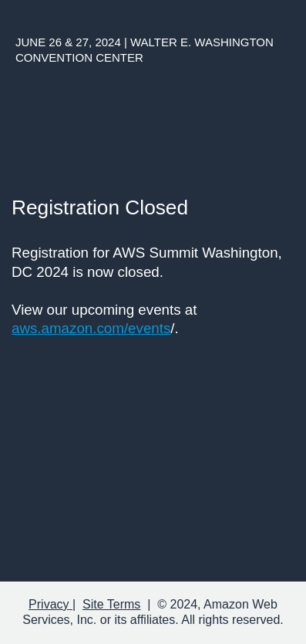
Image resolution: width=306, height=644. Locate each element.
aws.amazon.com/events (91, 328)
